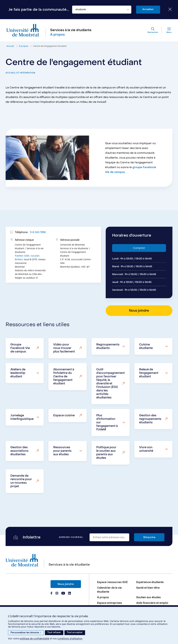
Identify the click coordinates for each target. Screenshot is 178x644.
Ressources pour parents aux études (62, 464)
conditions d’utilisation (70, 639)
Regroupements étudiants (108, 359)
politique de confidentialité (34, 639)
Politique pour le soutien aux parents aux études (106, 466)
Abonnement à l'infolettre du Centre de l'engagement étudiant (64, 390)
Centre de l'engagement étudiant (50, 46)
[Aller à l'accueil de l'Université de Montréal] (23, 30)
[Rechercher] (153, 30)
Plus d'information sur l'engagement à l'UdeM (107, 435)
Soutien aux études (148, 597)
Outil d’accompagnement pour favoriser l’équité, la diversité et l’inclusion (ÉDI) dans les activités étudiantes (111, 397)
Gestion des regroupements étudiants (150, 432)
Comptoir (139, 261)
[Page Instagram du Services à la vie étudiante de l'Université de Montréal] (57, 594)
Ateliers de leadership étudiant (18, 386)
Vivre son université (146, 462)
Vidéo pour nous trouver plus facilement (64, 361)
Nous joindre (66, 584)
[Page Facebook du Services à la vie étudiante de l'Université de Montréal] (51, 594)
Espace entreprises (110, 603)
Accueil (10, 46)
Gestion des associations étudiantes (19, 464)
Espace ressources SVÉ (112, 582)
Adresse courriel (71, 537)
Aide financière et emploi (152, 603)
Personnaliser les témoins (26, 633)
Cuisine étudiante (146, 359)
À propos (24, 46)
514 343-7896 (38, 245)
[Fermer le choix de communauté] (168, 10)
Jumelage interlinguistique (22, 430)
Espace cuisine (64, 428)
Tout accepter (75, 632)
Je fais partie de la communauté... (39, 10)
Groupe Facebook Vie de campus (20, 361)
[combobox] (102, 10)
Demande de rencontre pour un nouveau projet (21, 494)
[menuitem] (115, 582)
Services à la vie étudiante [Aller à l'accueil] (71, 30)
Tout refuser (54, 632)
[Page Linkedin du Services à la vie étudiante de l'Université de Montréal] (70, 594)
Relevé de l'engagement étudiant (149, 386)
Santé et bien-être (148, 588)
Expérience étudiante (150, 582)
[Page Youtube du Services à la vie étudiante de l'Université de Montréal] (63, 594)
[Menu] (167, 30)
